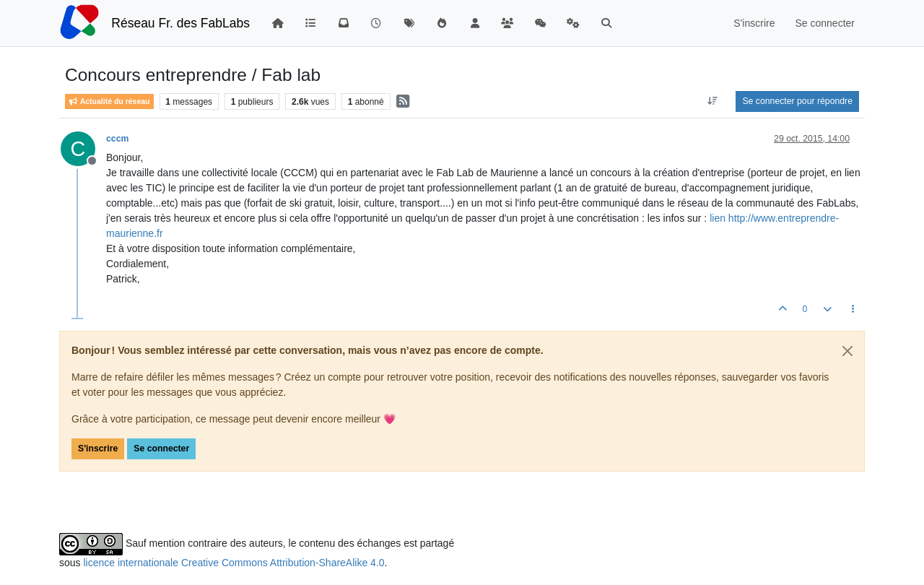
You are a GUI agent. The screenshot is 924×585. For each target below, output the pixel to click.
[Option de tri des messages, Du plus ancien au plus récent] (712, 101)
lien (719, 218)
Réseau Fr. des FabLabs (180, 23)
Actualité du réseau (109, 101)
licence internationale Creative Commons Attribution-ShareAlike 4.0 (234, 563)
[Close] (847, 351)
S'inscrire (98, 448)
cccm (117, 139)
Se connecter (161, 448)
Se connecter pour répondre (797, 101)
